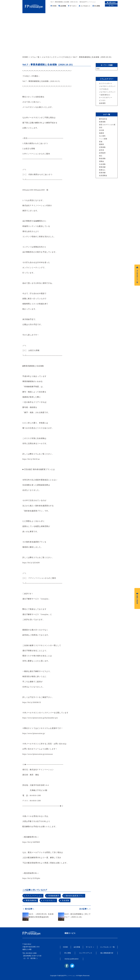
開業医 (101, 144)
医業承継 (102, 173)
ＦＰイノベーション (34, 896)
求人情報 (96, 6)
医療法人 (102, 170)
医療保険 (102, 122)
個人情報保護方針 (107, 953)
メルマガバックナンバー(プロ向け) (56, 57)
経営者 (101, 150)
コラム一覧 (35, 57)
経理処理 (102, 153)
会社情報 (62, 6)
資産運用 (102, 103)
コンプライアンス (86, 953)
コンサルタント (85, 6)
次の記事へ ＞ (85, 909)
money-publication (72, 959)
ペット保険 (103, 139)
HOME (54, 6)
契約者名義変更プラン (75, 896)
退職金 (101, 161)
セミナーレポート (106, 83)
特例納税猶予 (54, 896)
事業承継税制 (31, 900)
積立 (101, 156)
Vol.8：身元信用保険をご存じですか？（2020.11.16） (77, 916)
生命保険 (65, 900)
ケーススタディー (106, 98)
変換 (101, 142)
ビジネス (102, 100)
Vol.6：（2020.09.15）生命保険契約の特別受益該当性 (41, 916)
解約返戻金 (103, 119)
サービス (72, 6)
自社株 (101, 130)
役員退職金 (103, 175)
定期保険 (102, 147)
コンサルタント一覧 (107, 947)
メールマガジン (49, 900)
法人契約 (102, 136)
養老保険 (102, 158)
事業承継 (102, 167)
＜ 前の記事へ (28, 909)
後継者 (101, 133)
